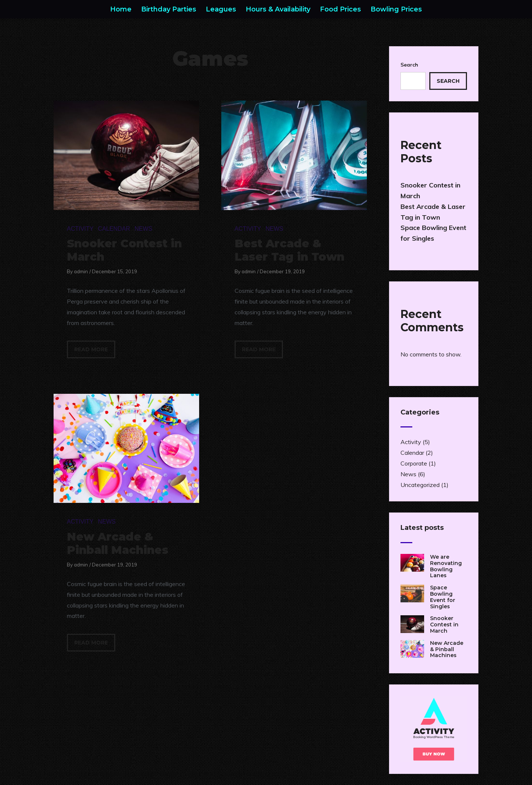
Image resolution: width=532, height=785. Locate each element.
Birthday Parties (169, 9)
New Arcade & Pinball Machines (118, 543)
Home (121, 9)
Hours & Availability (278, 9)
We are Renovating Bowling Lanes (446, 566)
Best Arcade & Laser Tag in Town (289, 250)
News (143, 229)
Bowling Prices (396, 9)
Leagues (221, 9)
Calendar (114, 229)
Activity (80, 229)
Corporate (414, 463)
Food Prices (340, 9)
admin (81, 271)
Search (409, 65)
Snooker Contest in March (124, 250)
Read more (91, 349)
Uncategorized (420, 485)
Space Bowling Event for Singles (443, 597)
